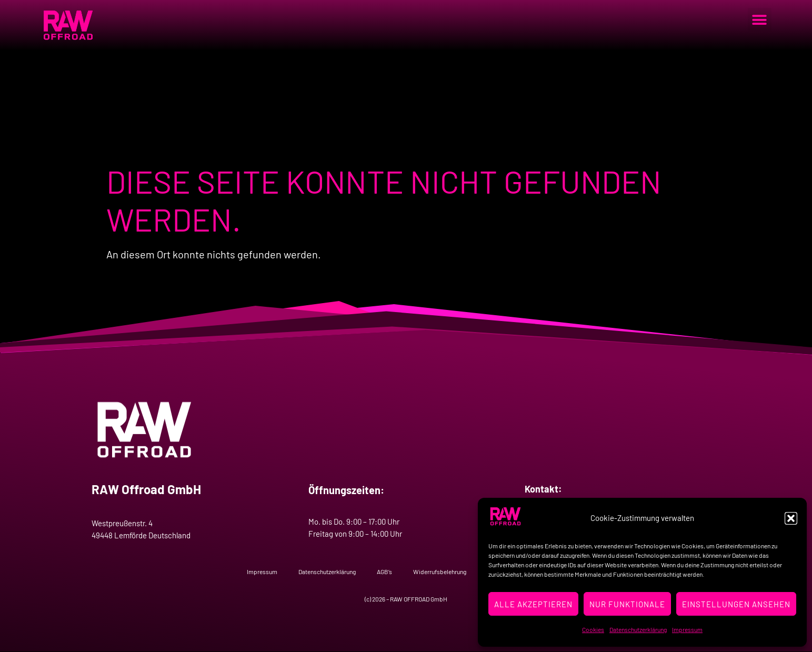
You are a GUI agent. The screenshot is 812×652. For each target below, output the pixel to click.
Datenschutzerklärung (638, 629)
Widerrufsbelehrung (440, 571)
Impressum (687, 629)
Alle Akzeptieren (533, 604)
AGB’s (384, 571)
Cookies (593, 629)
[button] (791, 518)
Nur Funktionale (627, 604)
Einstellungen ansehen (736, 604)
